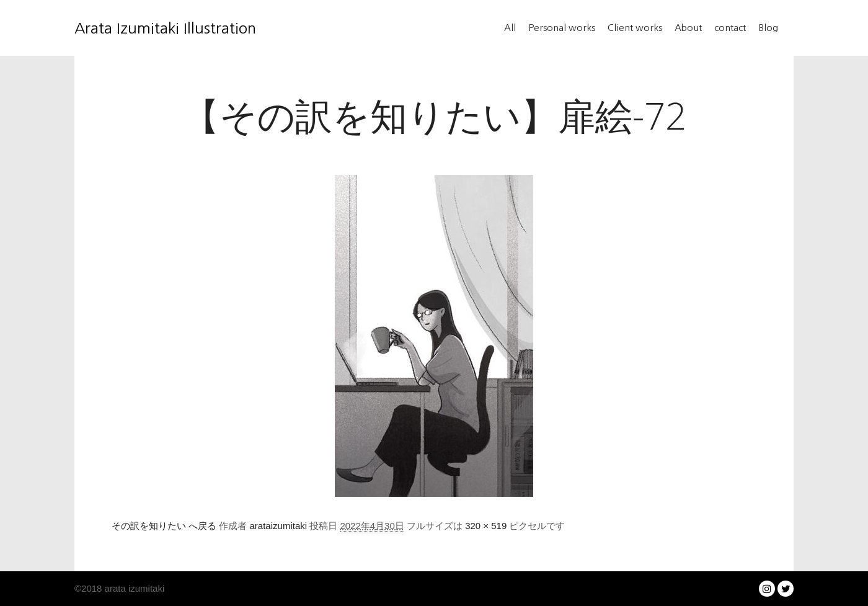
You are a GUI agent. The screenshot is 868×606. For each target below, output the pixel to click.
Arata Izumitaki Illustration (136, 28)
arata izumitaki (133, 588)
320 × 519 (486, 526)
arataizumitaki (279, 526)
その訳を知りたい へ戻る (164, 526)
